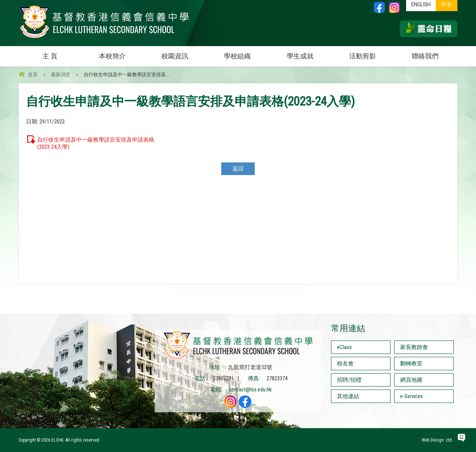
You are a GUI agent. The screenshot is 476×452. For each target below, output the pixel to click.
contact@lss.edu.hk (250, 390)
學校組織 (246, 53)
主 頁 (50, 56)
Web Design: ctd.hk (440, 440)
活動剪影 (372, 53)
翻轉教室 (411, 364)
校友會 (345, 364)
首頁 (33, 75)
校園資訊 (184, 53)
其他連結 (348, 396)
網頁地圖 (411, 380)
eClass (344, 347)
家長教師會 (414, 347)
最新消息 (61, 75)
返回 (238, 169)
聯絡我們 (425, 56)
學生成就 (300, 56)
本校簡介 (121, 53)
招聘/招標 (349, 380)
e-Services (411, 396)
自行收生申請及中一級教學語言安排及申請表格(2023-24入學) (96, 143)
